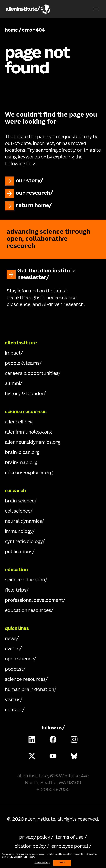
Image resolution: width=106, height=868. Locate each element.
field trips (16, 590)
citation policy (30, 847)
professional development (34, 601)
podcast (14, 670)
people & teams (22, 364)
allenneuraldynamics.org (33, 443)
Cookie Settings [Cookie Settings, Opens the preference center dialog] (42, 863)
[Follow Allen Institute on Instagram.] (74, 739)
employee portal (70, 847)
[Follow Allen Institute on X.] (32, 756)
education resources (28, 611)
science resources (25, 680)
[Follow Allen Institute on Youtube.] (53, 756)
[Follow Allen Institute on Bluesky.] (74, 756)
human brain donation (30, 690)
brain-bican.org (22, 453)
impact (13, 353)
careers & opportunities (32, 374)
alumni (12, 384)
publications (19, 552)
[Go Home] (53, 323)
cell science (18, 511)
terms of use (70, 838)
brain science (20, 501)
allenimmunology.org (28, 432)
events (12, 649)
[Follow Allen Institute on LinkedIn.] (32, 739)
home (11, 30)
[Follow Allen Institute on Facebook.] (53, 739)
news (11, 639)
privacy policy (35, 838)
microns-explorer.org (29, 473)
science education (25, 580)
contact (14, 710)
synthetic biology (24, 542)
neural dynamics (23, 522)
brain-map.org (21, 463)
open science (19, 659)
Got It (62, 863)
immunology (19, 532)
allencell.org (19, 422)
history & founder (24, 394)
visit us (13, 700)
